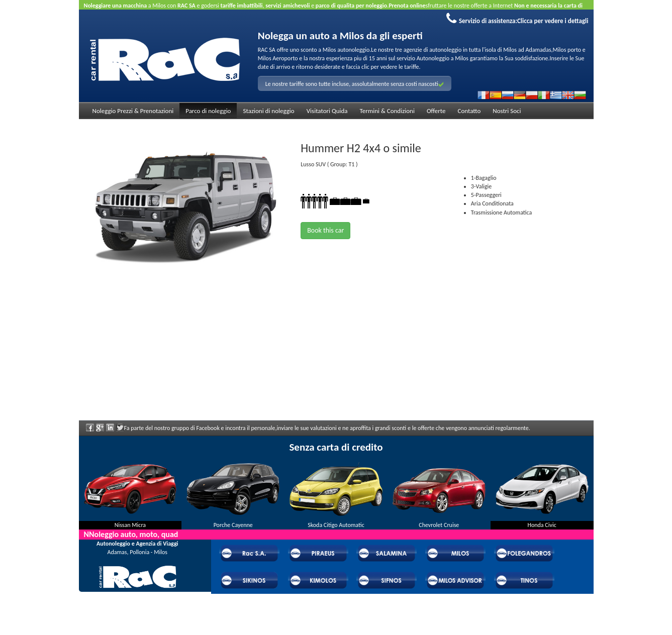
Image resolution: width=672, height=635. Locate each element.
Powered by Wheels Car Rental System (135, 630)
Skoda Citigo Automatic (336, 525)
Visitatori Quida (327, 111)
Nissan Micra (130, 525)
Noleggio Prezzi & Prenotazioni (133, 111)
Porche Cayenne (233, 525)
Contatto (469, 111)
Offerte (436, 111)
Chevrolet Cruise (439, 525)
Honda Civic (542, 525)
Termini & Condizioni (387, 111)
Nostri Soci (507, 111)
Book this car (325, 230)
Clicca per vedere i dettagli (553, 21)
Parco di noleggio (208, 111)
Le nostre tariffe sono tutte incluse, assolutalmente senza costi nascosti (355, 84)
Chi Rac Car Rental (137, 594)
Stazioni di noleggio (268, 111)
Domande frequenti (137, 608)
